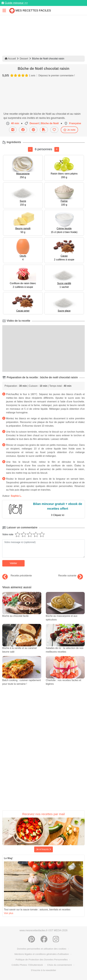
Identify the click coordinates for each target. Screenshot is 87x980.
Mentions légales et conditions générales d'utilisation (42, 954)
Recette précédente (17, 576)
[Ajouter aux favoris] (54, 130)
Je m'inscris (44, 849)
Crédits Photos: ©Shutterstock (27, 965)
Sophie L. (16, 496)
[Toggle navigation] (4, 10)
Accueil (10, 59)
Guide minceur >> (16, 3)
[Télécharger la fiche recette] (44, 130)
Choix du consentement (60, 965)
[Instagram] (56, 939)
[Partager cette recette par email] (13, 130)
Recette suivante (71, 576)
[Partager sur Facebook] (23, 130)
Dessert (24, 59)
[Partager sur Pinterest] (33, 130)
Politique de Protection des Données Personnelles (42, 960)
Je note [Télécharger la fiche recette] (69, 130)
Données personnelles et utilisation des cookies (42, 949)
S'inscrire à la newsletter (43, 970)
